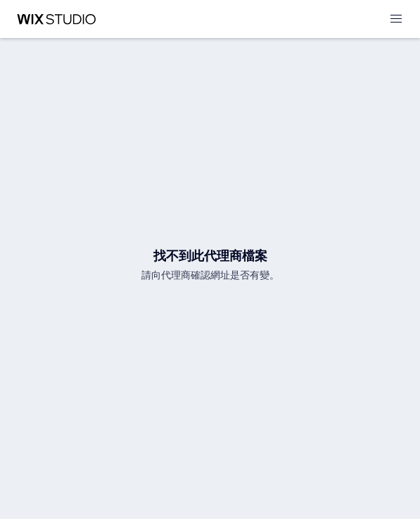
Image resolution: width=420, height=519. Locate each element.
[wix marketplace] (56, 19)
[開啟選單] (396, 19)
